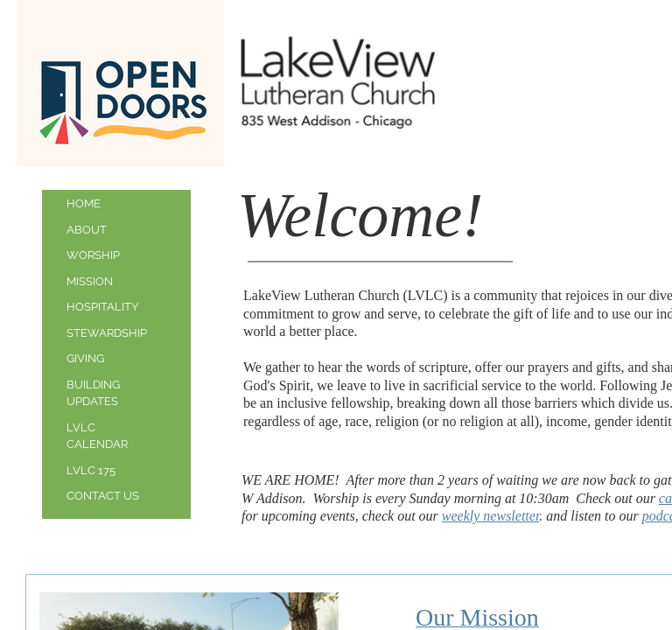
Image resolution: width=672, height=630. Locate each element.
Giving (85, 358)
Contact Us (103, 496)
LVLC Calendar (97, 436)
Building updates (93, 393)
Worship (93, 255)
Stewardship (107, 333)
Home (84, 203)
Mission (90, 281)
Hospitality (102, 307)
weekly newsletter (491, 516)
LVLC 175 (91, 470)
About (87, 230)
